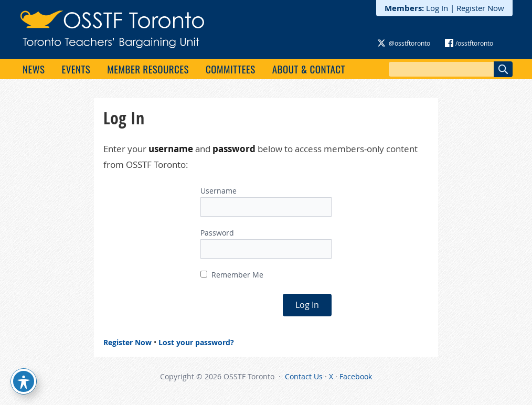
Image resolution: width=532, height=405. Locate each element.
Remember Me (232, 275)
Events (76, 69)
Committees (231, 69)
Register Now (480, 8)
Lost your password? (196, 342)
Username (219, 191)
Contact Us (304, 376)
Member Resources (148, 69)
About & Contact (309, 69)
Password (217, 233)
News (34, 69)
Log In (437, 8)
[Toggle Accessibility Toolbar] (24, 381)
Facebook (356, 376)
